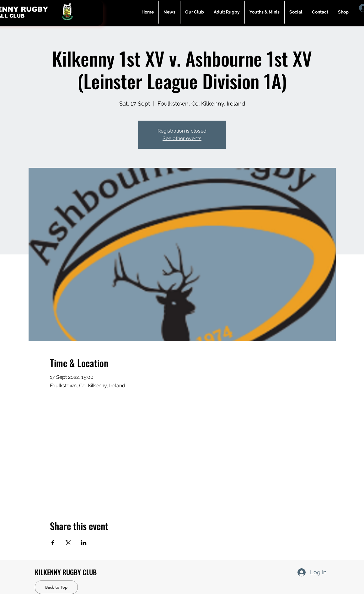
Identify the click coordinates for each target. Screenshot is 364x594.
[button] (227, 12)
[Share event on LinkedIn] (84, 543)
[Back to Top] (56, 587)
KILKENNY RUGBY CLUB (66, 572)
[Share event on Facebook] (53, 543)
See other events (182, 138)
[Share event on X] (68, 543)
